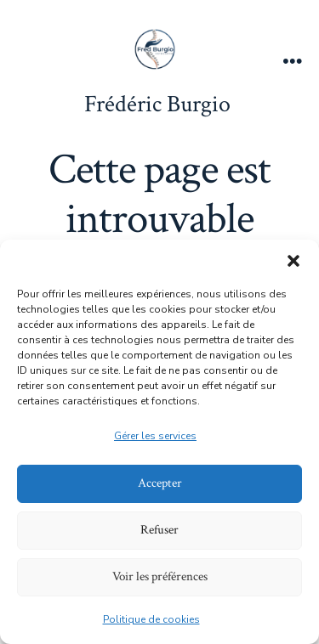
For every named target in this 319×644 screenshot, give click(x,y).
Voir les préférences (160, 576)
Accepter (160, 483)
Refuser (159, 530)
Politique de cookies (151, 619)
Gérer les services (155, 436)
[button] (293, 261)
